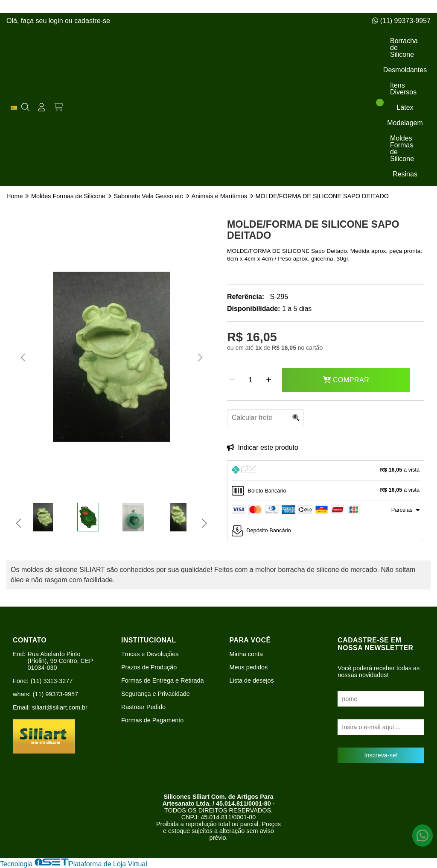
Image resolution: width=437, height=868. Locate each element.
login (57, 21)
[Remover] (232, 380)
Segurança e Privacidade (156, 694)
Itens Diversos (403, 89)
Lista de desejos (252, 680)
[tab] (326, 471)
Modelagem (405, 123)
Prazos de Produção (149, 667)
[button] (23, 358)
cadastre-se (92, 21)
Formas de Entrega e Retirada (163, 680)
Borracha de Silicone (404, 48)
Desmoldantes (405, 70)
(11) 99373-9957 (401, 21)
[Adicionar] (269, 380)
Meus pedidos (249, 667)
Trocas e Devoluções (150, 654)
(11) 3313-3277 (52, 681)
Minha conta (246, 654)
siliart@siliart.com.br (60, 707)
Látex (405, 107)
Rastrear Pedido (143, 707)
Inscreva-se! (381, 755)
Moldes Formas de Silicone (402, 148)
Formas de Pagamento (152, 720)
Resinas (405, 174)
